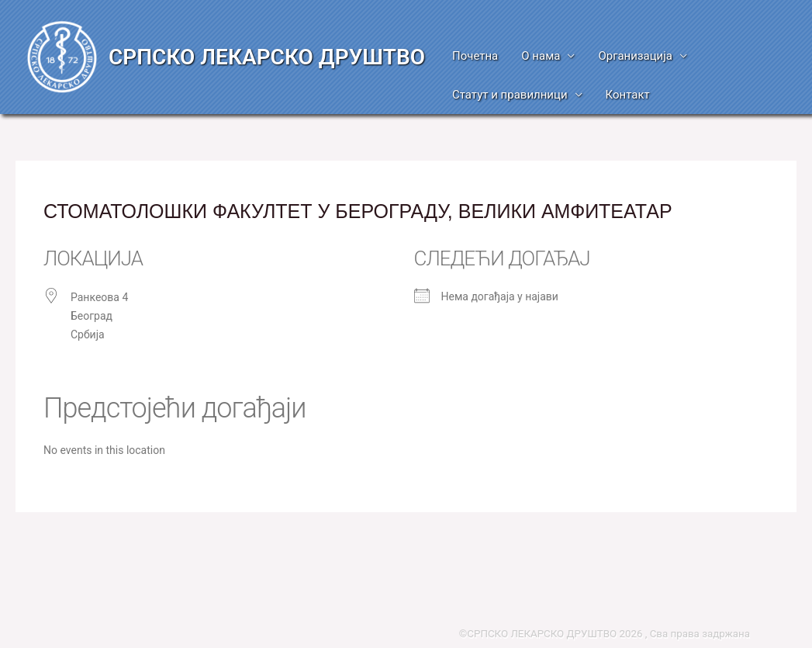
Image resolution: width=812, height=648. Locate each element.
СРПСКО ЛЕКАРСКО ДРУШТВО (267, 57)
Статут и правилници (510, 95)
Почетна (475, 56)
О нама (541, 56)
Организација (635, 56)
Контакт (628, 95)
